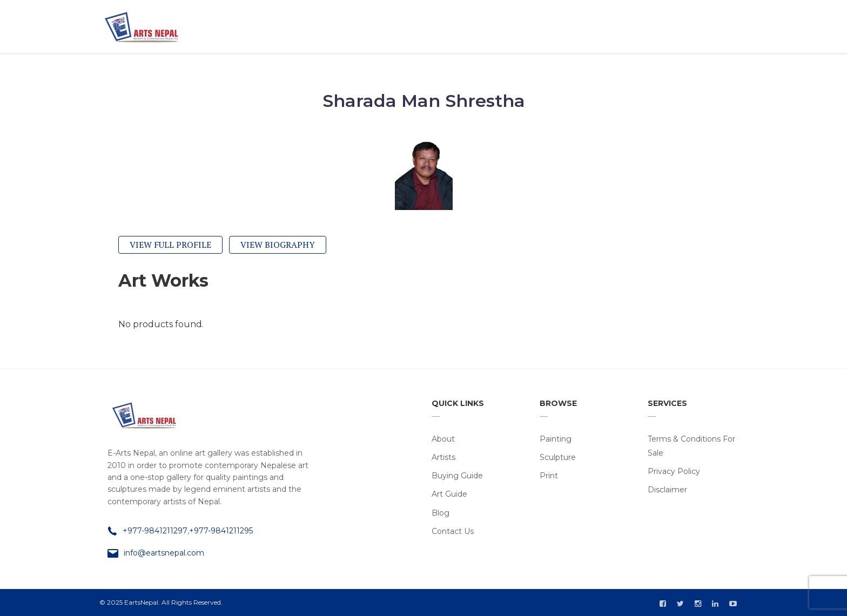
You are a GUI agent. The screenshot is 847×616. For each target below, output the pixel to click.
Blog (441, 513)
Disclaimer (667, 490)
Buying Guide (457, 476)
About (443, 439)
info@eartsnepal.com (164, 553)
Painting (556, 439)
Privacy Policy (674, 471)
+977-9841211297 (155, 531)
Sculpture (558, 457)
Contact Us (453, 531)
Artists (443, 457)
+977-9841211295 (221, 531)
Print (549, 476)
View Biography (278, 245)
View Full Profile (170, 245)
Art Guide (449, 494)
